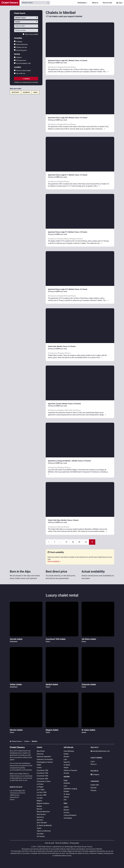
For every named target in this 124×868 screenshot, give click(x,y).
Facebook (26, 92)
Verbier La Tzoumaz (70, 770)
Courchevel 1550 (42, 773)
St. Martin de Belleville (44, 825)
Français (93, 790)
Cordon (39, 768)
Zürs (65, 800)
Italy (65, 803)
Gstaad (66, 754)
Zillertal (66, 797)
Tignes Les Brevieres (44, 831)
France (39, 747)
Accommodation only (22, 63)
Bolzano (66, 810)
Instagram (95, 775)
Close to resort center (22, 71)
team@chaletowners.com (100, 751)
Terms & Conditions (62, 843)
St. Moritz (67, 765)
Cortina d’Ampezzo (70, 815)
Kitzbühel (67, 783)
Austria (67, 777)
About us (95, 3)
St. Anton (67, 794)
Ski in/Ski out (20, 73)
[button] (26, 18)
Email (36, 92)
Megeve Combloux (43, 803)
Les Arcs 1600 (42, 792)
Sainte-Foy (40, 817)
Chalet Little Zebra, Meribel (57, 520)
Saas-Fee (67, 762)
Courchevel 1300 (42, 770)
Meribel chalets (52, 685)
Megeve (39, 801)
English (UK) (95, 785)
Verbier (66, 768)
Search (26, 79)
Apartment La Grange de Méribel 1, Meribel (63, 461)
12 (73, 542)
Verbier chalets (16, 685)
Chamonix (40, 754)
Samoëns (40, 820)
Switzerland (68, 747)
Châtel (39, 765)
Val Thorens (41, 836)
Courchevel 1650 (42, 776)
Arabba (66, 807)
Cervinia (66, 812)
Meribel (39, 806)
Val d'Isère (40, 834)
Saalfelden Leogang (70, 789)
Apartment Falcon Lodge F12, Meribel (61, 232)
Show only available (30, 34)
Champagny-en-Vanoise (45, 762)
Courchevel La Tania (44, 781)
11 (66, 542)
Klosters (66, 757)
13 (79, 542)
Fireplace (18, 41)
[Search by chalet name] (34, 3)
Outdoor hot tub (20, 47)
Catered (18, 57)
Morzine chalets (16, 730)
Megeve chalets (52, 730)
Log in (119, 3)
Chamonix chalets (89, 685)
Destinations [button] (82, 3)
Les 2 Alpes (41, 790)
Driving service (20, 60)
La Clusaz (40, 784)
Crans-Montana (69, 751)
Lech (65, 786)
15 (92, 542)
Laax (65, 759)
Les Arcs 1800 (42, 795)
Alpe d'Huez (41, 751)
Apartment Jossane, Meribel (58, 404)
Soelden (66, 791)
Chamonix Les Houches (45, 759)
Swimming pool (20, 50)
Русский (94, 788)
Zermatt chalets (16, 639)
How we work (107, 3)
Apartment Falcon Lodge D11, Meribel (61, 175)
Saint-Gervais (41, 814)
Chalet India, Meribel (55, 346)
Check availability (54, 561)
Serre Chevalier (42, 823)
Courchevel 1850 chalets (56, 639)
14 (86, 542)
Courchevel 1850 (42, 779)
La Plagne (40, 787)
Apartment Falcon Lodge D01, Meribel (61, 61)
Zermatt (66, 773)
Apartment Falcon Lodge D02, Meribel (61, 118)
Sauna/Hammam (21, 44)
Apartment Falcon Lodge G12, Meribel (61, 289)
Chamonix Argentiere (44, 757)
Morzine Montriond (43, 812)
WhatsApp (15, 92)
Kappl (66, 780)
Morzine (39, 809)
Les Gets (40, 798)
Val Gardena (68, 818)
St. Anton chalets (88, 730)
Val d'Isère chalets (89, 639)
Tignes (39, 828)
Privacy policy (74, 843)
